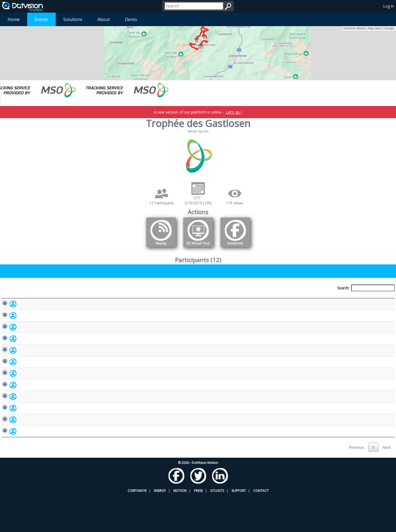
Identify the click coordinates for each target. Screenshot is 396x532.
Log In (389, 6)
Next (387, 483)
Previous (357, 483)
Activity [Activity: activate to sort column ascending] (312, 298)
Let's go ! (234, 112)
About (104, 19)
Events (41, 19)
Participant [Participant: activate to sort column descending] (46, 298)
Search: (366, 288)
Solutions (73, 19)
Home (14, 19)
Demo (131, 19)
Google (389, 28)
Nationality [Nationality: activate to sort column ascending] (232, 298)
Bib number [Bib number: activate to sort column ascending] (159, 298)
